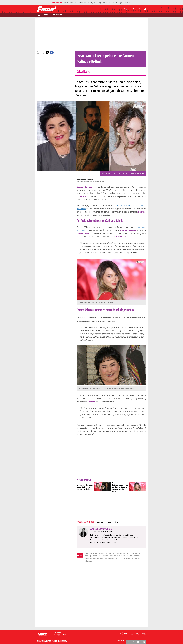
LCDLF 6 (111, 3)
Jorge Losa (128, 3)
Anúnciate (124, 630)
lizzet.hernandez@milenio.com (100, 530)
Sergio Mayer (103, 3)
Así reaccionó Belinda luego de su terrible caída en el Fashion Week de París (121, 486)
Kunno (66, 3)
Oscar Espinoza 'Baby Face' (88, 3)
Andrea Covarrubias (84, 179)
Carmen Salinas (111, 521)
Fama (46, 15)
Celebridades (58, 15)
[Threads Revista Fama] (144, 638)
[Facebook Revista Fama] (128, 638)
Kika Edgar (119, 3)
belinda (99, 521)
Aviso (144, 630)
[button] (46, 53)
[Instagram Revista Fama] (139, 638)
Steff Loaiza (74, 3)
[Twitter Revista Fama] (134, 638)
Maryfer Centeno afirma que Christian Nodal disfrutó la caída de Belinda (84, 486)
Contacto (135, 630)
